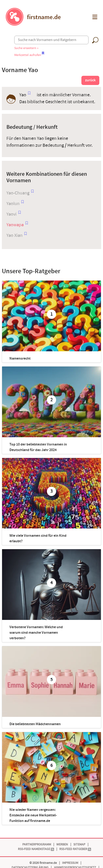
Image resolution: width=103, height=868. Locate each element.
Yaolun (13, 204)
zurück (90, 80)
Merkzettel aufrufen (29, 55)
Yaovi (11, 214)
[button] (94, 17)
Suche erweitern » (26, 48)
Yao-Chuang (18, 193)
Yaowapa (15, 225)
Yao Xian (14, 235)
